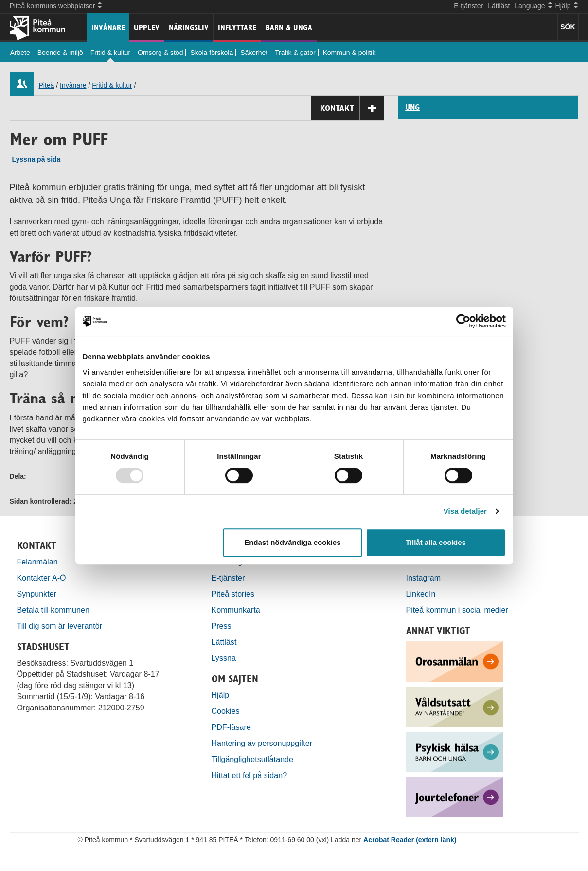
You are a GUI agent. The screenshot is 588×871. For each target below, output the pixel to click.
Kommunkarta (236, 610)
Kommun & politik (349, 53)
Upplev (147, 27)
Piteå (47, 85)
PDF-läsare (231, 727)
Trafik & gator (295, 53)
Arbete (20, 53)
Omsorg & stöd (160, 53)
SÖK (568, 27)
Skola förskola (212, 53)
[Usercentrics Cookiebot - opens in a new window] (463, 321)
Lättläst (499, 6)
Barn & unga (289, 27)
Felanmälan (37, 562)
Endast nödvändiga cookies (292, 542)
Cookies (226, 711)
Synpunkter (37, 594)
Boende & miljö (60, 53)
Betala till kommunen (53, 610)
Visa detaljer (465, 511)
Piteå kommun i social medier (457, 610)
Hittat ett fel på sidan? (249, 775)
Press (222, 626)
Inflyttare (237, 27)
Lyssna (224, 658)
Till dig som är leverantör (61, 626)
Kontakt (352, 108)
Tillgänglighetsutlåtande (253, 759)
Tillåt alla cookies (436, 542)
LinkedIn (421, 594)
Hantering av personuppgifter (262, 743)
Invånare (108, 27)
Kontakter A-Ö (42, 578)
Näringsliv (189, 27)
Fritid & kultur (110, 53)
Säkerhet (254, 53)
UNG (412, 108)
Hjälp (221, 695)
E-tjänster (468, 6)
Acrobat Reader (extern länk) (410, 840)
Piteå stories (233, 594)
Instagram (424, 578)
